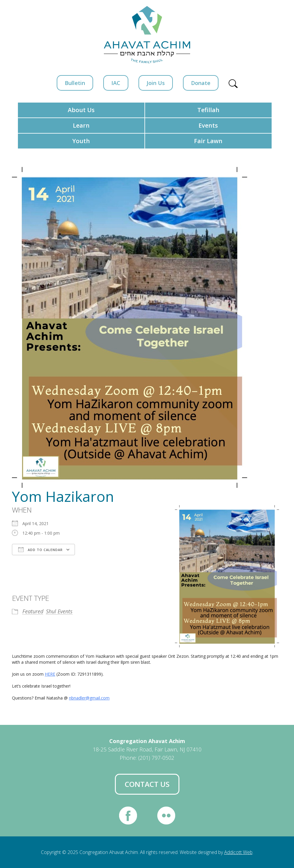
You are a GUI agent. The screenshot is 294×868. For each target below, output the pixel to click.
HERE (50, 674)
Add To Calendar (40, 550)
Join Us (156, 83)
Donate (201, 83)
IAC (116, 83)
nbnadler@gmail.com (89, 698)
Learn (81, 125)
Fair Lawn (208, 141)
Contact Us (147, 784)
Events (208, 125)
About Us (81, 110)
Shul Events (59, 611)
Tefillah (208, 110)
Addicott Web (238, 852)
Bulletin (75, 83)
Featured (33, 611)
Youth (81, 141)
